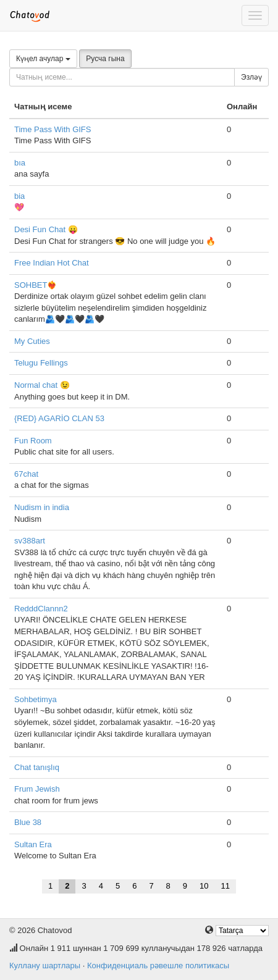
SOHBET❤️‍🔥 (36, 285)
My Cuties (32, 341)
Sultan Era (33, 844)
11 (225, 886)
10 (204, 886)
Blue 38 (28, 822)
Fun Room (33, 441)
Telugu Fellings (41, 363)
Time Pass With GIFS (53, 129)
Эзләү (251, 77)
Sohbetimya (36, 699)
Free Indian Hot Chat (52, 263)
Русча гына (105, 59)
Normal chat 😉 (42, 385)
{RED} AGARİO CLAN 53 (59, 418)
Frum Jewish (37, 789)
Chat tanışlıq (37, 767)
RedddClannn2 (41, 609)
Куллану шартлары (45, 965)
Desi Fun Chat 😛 (46, 229)
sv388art (30, 541)
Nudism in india (42, 507)
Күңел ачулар (43, 59)
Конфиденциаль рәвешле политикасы (158, 965)
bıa (20, 163)
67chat (26, 474)
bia (19, 196)
